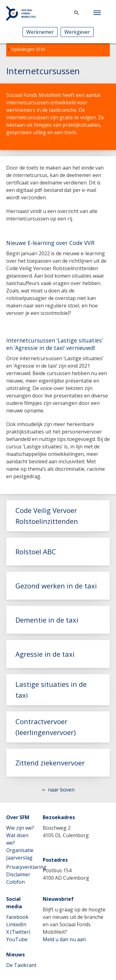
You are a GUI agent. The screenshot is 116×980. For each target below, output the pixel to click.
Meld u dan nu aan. (65, 939)
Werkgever (77, 32)
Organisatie (20, 850)
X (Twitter (17, 932)
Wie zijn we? (20, 828)
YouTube (17, 939)
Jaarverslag (19, 858)
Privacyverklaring (26, 867)
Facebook (17, 917)
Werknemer (40, 32)
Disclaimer (18, 874)
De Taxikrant (21, 965)
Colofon (15, 882)
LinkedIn (16, 924)
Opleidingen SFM (28, 49)
